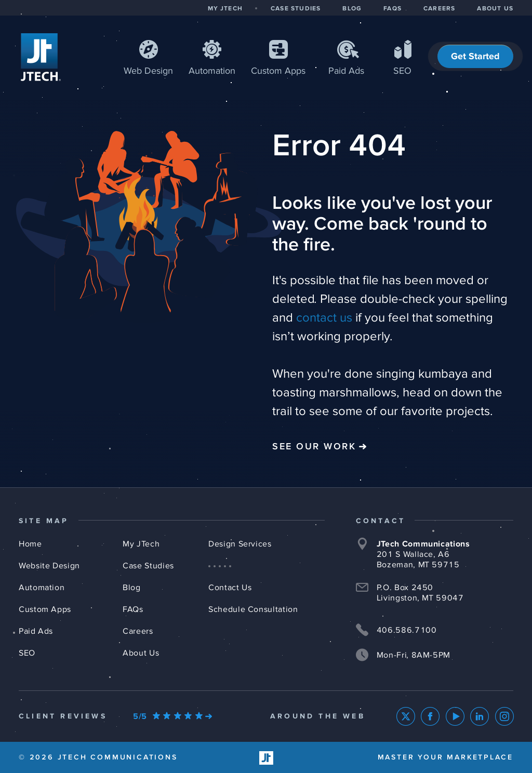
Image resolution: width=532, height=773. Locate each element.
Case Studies (148, 566)
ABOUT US (495, 9)
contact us (324, 318)
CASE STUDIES (296, 9)
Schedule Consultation (253, 609)
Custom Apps (45, 609)
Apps (278, 71)
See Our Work (314, 447)
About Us (141, 653)
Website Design (49, 566)
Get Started (475, 57)
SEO (402, 71)
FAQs (133, 609)
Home (30, 544)
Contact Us (230, 588)
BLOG (352, 9)
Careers (138, 631)
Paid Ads (346, 71)
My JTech (141, 544)
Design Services (240, 544)
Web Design (148, 71)
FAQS (393, 9)
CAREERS (439, 9)
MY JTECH (225, 9)
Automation (212, 71)
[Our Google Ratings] (172, 716)
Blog (132, 588)
